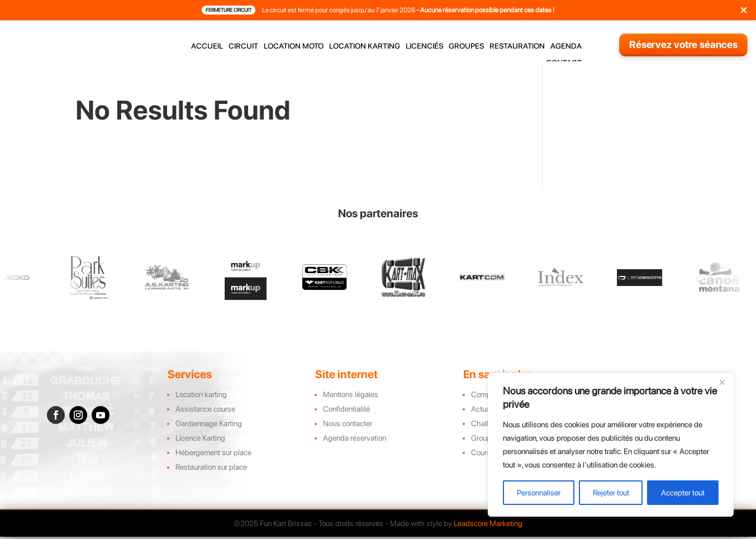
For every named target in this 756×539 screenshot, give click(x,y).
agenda (566, 46)
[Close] (722, 382)
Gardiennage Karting (209, 432)
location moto (294, 46)
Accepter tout (683, 493)
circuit (243, 46)
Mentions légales (351, 403)
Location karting (201, 403)
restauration (517, 46)
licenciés (424, 46)
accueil (207, 46)
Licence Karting (200, 446)
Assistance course (205, 417)
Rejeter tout (611, 493)
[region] (611, 445)
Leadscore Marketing (488, 532)
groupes (466, 46)
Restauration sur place (211, 475)
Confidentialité (346, 417)
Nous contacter (348, 432)
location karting (365, 46)
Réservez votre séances (683, 44)
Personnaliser (539, 493)
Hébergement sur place (213, 461)
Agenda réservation (355, 446)
